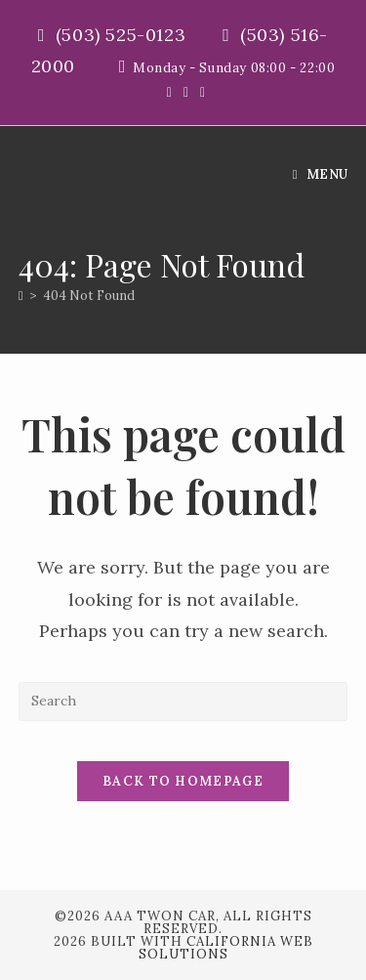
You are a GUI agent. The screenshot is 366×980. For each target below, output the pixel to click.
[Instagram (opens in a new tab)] (200, 92)
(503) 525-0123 (123, 35)
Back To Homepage (183, 781)
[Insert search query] (183, 702)
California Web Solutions (226, 948)
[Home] (21, 296)
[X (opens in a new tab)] (169, 92)
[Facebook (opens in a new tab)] (186, 92)
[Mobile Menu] (321, 174)
